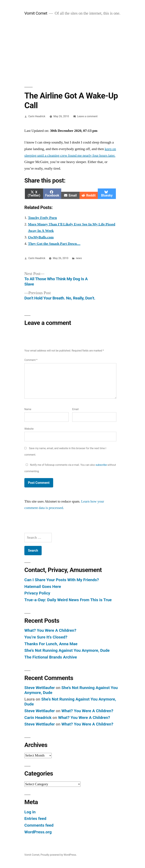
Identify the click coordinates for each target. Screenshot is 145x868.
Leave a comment (87, 116)
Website (29, 429)
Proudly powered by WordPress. (59, 855)
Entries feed (35, 819)
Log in (30, 812)
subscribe (101, 465)
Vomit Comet (36, 13)
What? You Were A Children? (50, 630)
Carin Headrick (37, 116)
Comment (31, 360)
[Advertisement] (72, 52)
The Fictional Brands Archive (51, 657)
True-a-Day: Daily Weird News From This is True (68, 600)
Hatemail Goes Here (43, 587)
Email (75, 409)
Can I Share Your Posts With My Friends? (62, 580)
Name (28, 409)
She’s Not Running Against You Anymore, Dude (67, 650)
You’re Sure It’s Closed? (46, 637)
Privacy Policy (37, 593)
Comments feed (39, 825)
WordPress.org (38, 832)
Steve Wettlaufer (40, 688)
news (79, 258)
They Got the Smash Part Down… (54, 244)
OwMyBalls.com (41, 237)
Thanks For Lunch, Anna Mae (51, 644)
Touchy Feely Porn (42, 218)
